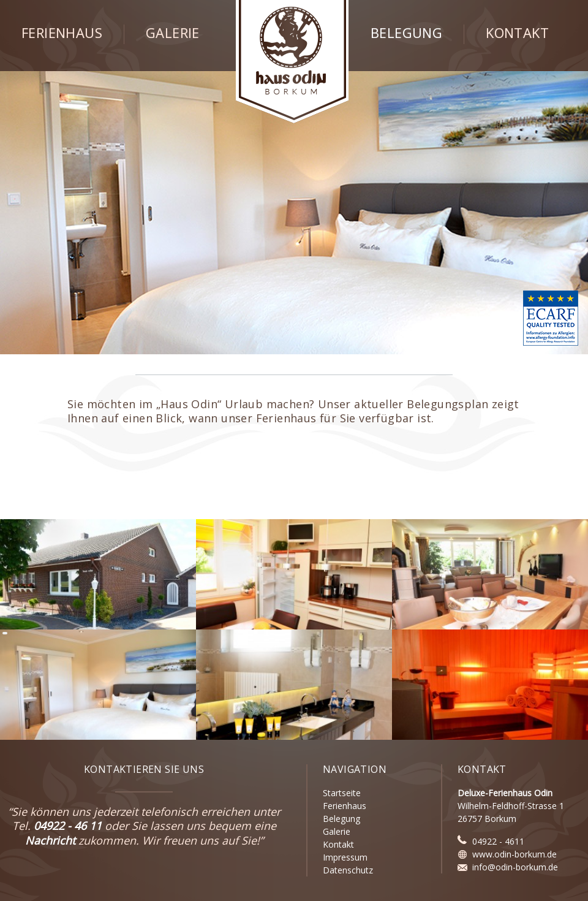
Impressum (345, 857)
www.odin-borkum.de (514, 854)
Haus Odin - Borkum (292, 62)
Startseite (342, 793)
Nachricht (50, 840)
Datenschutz (348, 870)
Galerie (173, 33)
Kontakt (517, 33)
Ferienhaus (62, 33)
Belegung (406, 33)
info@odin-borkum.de (515, 867)
